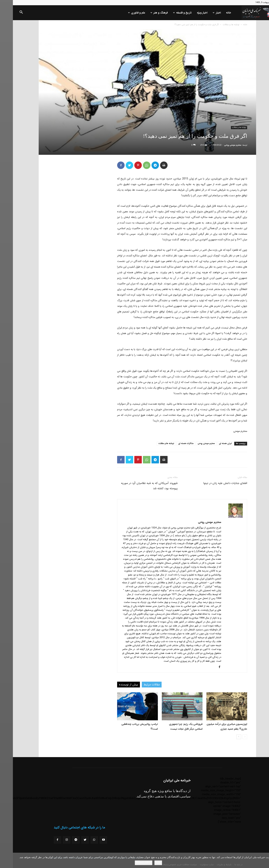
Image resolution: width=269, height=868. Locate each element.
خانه (216, 13)
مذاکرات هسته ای (173, 444)
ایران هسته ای (212, 444)
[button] (8, 13)
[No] (264, 860)
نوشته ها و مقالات (218, 25)
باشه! (145, 863)
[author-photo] (223, 517)
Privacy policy (131, 863)
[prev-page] (232, 737)
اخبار (204, 13)
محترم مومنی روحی (220, 145)
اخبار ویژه (189, 13)
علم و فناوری (124, 13)
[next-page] (226, 737)
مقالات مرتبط (139, 685)
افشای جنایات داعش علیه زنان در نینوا (212, 483)
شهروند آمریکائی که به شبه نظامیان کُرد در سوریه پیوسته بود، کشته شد (136, 486)
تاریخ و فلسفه (170, 13)
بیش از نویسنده (116, 685)
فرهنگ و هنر (146, 13)
